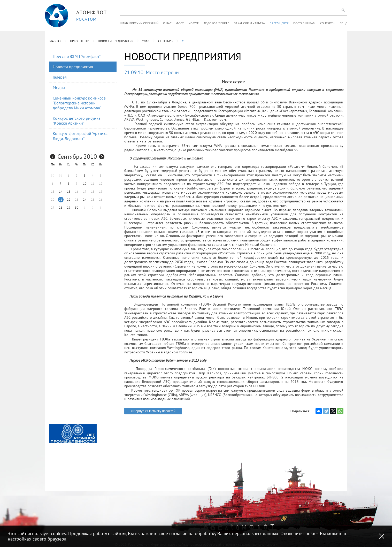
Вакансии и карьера (249, 23)
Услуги (194, 23)
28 (61, 207)
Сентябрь (165, 41)
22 (69, 199)
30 (77, 207)
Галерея (60, 77)
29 (69, 207)
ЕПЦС (344, 23)
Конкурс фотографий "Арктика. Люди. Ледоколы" (80, 136)
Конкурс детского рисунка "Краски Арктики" (77, 121)
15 (69, 191)
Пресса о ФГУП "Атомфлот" (77, 56)
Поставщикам (304, 23)
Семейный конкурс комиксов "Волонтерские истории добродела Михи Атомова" (79, 103)
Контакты (328, 23)
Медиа (59, 87)
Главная (55, 41)
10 (85, 183)
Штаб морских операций (139, 23)
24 (85, 199)
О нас (167, 23)
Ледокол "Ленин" (217, 23)
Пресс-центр (279, 23)
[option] (73, 434)
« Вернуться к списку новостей (153, 411)
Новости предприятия (116, 41)
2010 (146, 41)
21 (183, 41)
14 (61, 191)
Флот (180, 23)
